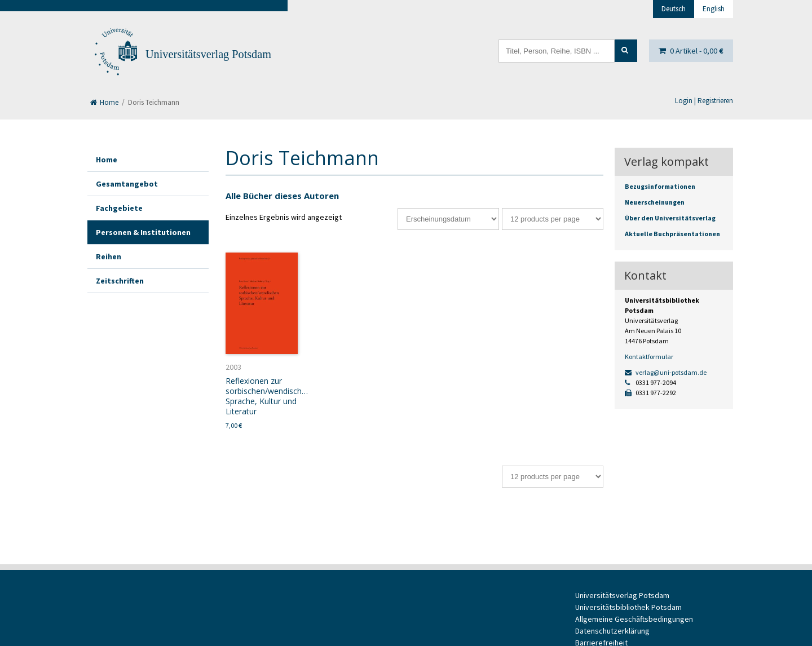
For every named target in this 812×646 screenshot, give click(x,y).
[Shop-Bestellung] (448, 219)
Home (104, 102)
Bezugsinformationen (660, 186)
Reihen (109, 256)
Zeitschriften (120, 281)
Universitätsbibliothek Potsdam (628, 607)
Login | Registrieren (704, 101)
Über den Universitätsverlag (670, 218)
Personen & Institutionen (143, 232)
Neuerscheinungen (655, 202)
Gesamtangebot (127, 184)
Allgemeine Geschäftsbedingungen (634, 619)
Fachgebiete (119, 208)
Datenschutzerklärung (612, 631)
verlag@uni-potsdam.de (666, 372)
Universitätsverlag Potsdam (208, 54)
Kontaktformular (649, 357)
